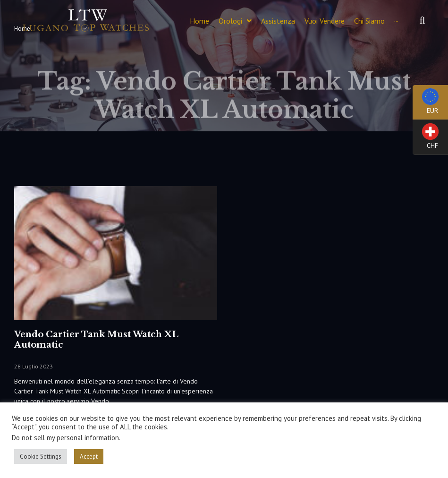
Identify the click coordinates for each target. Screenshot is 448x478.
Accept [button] (89, 457)
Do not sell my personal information (65, 438)
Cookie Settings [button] (41, 457)
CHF (426, 139)
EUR (426, 104)
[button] (422, 21)
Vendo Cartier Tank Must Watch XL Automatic (96, 340)
